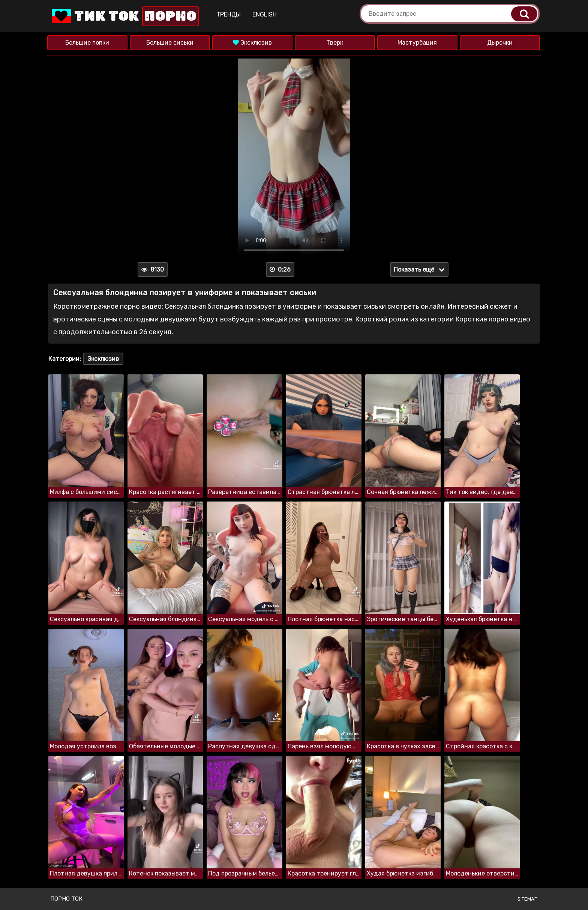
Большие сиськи (170, 43)
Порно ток (66, 899)
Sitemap (528, 899)
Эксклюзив (252, 43)
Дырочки (500, 43)
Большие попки (87, 43)
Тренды (229, 14)
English (265, 14)
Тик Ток (124, 16)
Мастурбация (417, 43)
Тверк (335, 43)
